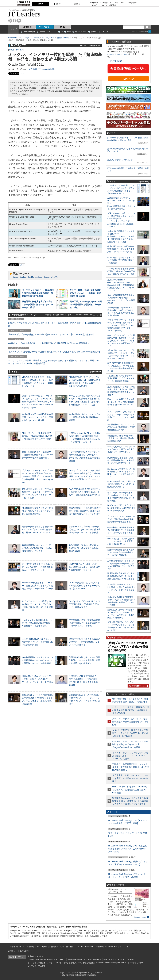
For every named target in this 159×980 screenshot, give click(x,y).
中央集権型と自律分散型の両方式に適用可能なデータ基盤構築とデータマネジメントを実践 (84, 623)
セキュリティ (81, 32)
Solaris (46, 277)
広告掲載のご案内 (57, 947)
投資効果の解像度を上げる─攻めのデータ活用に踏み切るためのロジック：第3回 (37, 305)
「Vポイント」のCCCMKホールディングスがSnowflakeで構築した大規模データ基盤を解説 (37, 623)
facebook (15, 21)
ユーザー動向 (29, 32)
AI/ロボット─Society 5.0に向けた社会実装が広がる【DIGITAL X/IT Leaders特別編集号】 (50, 343)
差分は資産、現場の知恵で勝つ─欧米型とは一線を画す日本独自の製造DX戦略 (84, 548)
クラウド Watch (110, 960)
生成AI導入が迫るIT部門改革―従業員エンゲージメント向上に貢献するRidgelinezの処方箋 (37, 417)
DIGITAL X (122, 963)
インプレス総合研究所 (93, 960)
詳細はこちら (140, 917)
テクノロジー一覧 (32, 38)
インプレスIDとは (117, 61)
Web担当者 (94, 3)
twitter (10, 21)
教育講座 (113, 5)
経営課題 (27, 27)
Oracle (15, 277)
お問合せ (12, 951)
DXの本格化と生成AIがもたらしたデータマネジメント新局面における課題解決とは (37, 642)
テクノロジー (45, 27)
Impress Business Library (118, 54)
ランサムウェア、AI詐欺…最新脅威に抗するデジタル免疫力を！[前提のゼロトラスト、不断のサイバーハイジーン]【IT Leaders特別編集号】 (55, 362)
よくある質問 (23, 951)
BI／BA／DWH (48, 38)
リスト (22, 73)
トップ (13, 29)
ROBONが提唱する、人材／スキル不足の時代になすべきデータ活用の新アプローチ (84, 586)
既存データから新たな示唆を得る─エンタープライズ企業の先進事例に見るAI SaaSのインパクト (37, 529)
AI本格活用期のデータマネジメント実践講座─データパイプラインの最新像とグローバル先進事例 (37, 660)
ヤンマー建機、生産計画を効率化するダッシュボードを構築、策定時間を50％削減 (85, 293)
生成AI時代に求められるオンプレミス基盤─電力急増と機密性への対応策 (84, 417)
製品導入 (77, 4)
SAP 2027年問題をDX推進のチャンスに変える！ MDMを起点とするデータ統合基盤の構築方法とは (84, 492)
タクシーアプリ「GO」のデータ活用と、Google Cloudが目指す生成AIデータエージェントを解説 (85, 529)
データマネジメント (100, 32)
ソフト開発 (114, 3)
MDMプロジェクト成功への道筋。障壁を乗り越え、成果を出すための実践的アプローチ (84, 567)
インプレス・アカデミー (37, 966)
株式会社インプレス (36, 956)
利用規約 (30, 947)
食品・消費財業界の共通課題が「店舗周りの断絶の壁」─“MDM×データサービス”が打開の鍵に (38, 455)
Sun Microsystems (35, 277)
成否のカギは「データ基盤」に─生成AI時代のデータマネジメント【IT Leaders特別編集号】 (51, 334)
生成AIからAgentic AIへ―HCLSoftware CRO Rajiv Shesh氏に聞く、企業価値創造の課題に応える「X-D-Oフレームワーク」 (121, 285)
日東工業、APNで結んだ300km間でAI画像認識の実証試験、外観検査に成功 (86, 305)
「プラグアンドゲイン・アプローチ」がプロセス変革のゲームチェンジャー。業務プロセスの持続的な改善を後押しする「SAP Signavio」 (37, 476)
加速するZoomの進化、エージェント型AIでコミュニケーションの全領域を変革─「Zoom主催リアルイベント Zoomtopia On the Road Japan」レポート (38, 402)
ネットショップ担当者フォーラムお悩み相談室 (75, 963)
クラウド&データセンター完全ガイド (42, 960)
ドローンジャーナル (136, 963)
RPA (69, 32)
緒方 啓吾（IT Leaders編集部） (42, 69)
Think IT (62, 960)
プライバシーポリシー (85, 947)
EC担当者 (104, 3)
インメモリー (56, 277)
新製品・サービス (64, 38)
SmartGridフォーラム (126, 960)
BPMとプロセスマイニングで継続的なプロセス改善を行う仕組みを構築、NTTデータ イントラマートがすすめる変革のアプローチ (121, 341)
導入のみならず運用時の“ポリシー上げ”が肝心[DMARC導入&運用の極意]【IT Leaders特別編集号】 (55, 352)
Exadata (23, 277)
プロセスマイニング (48, 32)
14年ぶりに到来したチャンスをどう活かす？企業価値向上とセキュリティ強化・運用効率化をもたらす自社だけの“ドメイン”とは (121, 236)
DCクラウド (59, 4)
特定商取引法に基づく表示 (106, 947)
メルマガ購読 (42, 947)
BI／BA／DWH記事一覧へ (90, 45)
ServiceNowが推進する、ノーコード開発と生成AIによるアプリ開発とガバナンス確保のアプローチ (37, 586)
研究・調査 (133, 3)
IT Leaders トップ (15, 38)
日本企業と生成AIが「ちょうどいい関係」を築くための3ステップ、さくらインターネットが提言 (37, 679)
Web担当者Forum (75, 960)
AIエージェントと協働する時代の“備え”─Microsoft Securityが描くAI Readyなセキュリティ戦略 (37, 436)
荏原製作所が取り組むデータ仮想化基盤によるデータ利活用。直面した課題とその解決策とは (84, 660)
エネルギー (94, 5)
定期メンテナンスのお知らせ (120, 160)
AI (62, 32)
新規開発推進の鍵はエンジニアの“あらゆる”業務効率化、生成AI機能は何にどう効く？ (37, 548)
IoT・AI (123, 3)
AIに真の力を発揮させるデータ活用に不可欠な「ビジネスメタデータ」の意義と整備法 (37, 511)
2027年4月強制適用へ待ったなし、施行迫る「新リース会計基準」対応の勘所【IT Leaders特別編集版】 (55, 324)
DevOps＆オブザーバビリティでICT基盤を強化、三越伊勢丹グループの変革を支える (84, 604)
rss (19, 21)
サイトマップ (125, 947)
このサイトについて (16, 947)
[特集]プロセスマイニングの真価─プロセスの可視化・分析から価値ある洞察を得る (128, 647)
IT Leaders (24, 14)
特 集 (62, 27)
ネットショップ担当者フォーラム (41, 963)
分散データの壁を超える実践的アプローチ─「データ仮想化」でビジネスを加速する (84, 642)
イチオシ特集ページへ (138, 686)
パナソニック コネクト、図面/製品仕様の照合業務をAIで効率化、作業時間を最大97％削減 (38, 293)
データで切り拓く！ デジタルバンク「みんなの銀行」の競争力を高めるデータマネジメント (38, 567)
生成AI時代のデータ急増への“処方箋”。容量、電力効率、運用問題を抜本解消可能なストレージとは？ (85, 511)
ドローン (104, 5)
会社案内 (70, 947)
